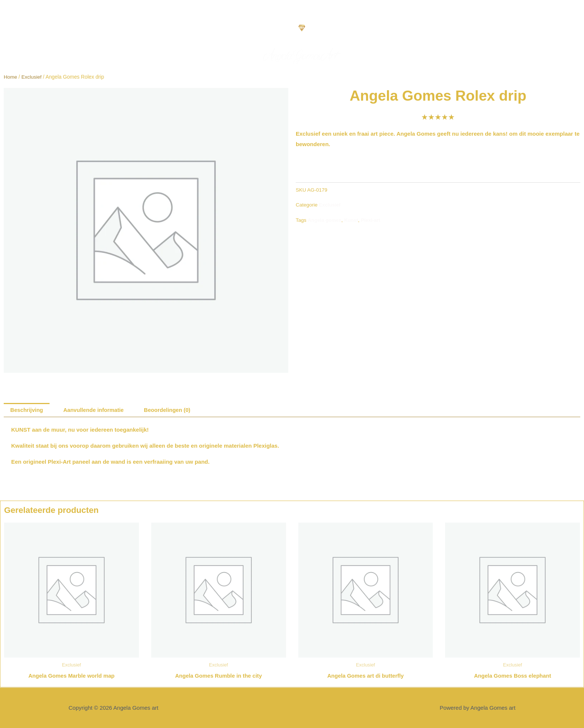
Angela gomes (325, 220)
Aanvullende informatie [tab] (95, 410)
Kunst (352, 220)
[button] (10, 32)
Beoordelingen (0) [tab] (171, 410)
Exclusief (32, 77)
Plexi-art (372, 220)
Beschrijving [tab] (27, 410)
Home (11, 77)
